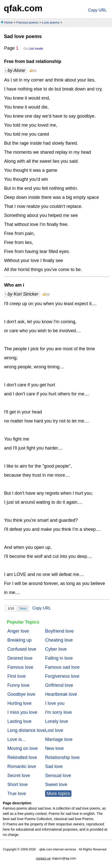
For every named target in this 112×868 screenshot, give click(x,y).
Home (9, 23)
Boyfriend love (59, 631)
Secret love (19, 775)
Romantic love (22, 766)
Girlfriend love (59, 685)
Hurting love (19, 703)
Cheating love (59, 640)
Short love (17, 785)
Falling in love (59, 658)
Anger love (18, 631)
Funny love (18, 685)
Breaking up (19, 640)
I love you (55, 703)
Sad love (54, 766)
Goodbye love (21, 694)
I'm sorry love (58, 712)
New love (54, 748)
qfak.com (23, 8)
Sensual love (58, 775)
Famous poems (27, 23)
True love (17, 794)
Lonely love (57, 721)
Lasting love (19, 721)
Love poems (51, 23)
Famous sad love (62, 667)
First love (16, 676)
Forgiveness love (62, 676)
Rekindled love (22, 757)
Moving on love (23, 748)
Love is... (16, 739)
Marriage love (59, 739)
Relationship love (62, 757)
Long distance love (26, 730)
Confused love (22, 649)
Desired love (20, 658)
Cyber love (56, 649)
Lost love (54, 730)
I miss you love (22, 712)
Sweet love (56, 785)
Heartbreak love (61, 694)
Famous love (20, 667)
